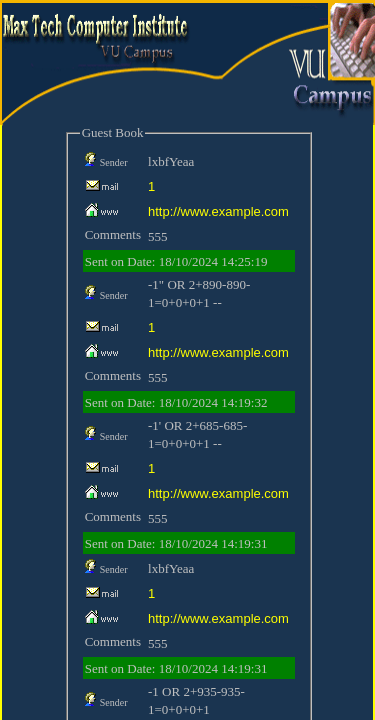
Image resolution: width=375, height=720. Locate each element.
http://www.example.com (218, 211)
